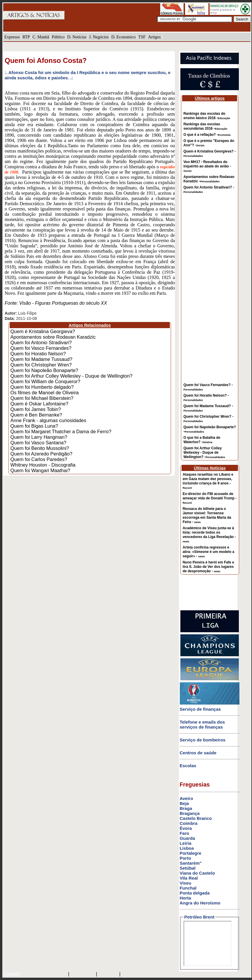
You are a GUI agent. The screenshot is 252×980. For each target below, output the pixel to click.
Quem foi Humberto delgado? (42, 387)
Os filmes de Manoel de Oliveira (44, 393)
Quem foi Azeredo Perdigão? (41, 454)
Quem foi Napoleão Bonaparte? (44, 370)
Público (58, 37)
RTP (26, 37)
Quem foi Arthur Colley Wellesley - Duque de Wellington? (71, 376)
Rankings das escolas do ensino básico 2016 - (207, 116)
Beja (184, 803)
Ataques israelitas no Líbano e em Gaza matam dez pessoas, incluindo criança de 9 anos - (208, 481)
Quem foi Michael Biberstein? (42, 398)
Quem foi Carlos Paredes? (39, 459)
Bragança (189, 813)
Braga (186, 808)
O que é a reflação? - (207, 135)
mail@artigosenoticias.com (43, 974)
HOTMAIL (109, 974)
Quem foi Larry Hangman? (39, 437)
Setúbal (187, 868)
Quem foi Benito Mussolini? (40, 448)
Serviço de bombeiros (202, 740)
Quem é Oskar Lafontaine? (39, 404)
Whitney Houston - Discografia (43, 465)
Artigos (155, 37)
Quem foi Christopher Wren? (41, 365)
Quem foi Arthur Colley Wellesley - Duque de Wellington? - (204, 453)
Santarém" (190, 863)
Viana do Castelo (197, 873)
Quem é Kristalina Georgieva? (43, 331)
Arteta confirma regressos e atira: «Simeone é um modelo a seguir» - (209, 552)
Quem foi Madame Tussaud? (41, 359)
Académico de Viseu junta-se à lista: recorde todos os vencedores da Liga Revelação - (209, 534)
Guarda (187, 838)
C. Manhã (41, 37)
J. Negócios (99, 37)
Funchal (188, 888)
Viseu (185, 883)
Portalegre (190, 853)
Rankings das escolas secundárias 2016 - (205, 126)
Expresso (12, 37)
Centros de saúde (198, 753)
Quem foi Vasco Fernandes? (41, 348)
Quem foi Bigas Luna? (34, 426)
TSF (142, 37)
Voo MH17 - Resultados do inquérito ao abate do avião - (207, 166)
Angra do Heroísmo (200, 903)
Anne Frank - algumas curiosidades (48, 420)
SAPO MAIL (83, 974)
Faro (184, 833)
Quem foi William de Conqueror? (45, 381)
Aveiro (186, 798)
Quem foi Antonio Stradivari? (41, 342)
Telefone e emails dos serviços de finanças (202, 724)
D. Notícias (77, 37)
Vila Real (189, 878)
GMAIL (130, 974)
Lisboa (187, 848)
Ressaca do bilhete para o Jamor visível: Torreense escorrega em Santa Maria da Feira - (207, 515)
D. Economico (124, 37)
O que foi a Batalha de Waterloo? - (202, 440)
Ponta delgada (195, 893)
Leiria (185, 843)
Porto (185, 858)
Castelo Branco (196, 818)
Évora (186, 828)
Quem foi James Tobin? (36, 409)
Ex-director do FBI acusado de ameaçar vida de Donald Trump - (210, 498)
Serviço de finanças (200, 709)
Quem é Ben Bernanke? (36, 415)
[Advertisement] (210, 292)
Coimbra (188, 823)
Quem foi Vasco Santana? (38, 443)
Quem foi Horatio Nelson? (38, 354)
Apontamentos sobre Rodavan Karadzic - (209, 179)
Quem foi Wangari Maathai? (40, 470)
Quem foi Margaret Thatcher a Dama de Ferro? (61, 431)
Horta (185, 898)
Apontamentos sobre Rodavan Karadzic (53, 337)
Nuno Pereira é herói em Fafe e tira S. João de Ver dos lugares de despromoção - (208, 567)
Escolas (188, 766)
